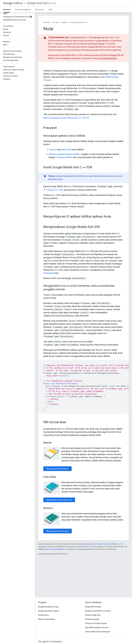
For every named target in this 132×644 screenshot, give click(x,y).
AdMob (13, 3)
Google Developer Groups (48, 607)
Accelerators (43, 615)
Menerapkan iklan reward (58, 531)
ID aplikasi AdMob (64, 157)
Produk (56, 22)
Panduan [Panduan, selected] (7, 9)
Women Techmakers (47, 619)
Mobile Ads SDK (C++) (41, 3)
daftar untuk (66, 150)
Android (113, 55)
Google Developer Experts (49, 611)
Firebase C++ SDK (55, 190)
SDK (50, 9)
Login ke (52, 150)
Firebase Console (92, 619)
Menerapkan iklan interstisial (59, 500)
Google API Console (93, 607)
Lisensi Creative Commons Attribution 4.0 (107, 544)
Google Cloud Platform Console (98, 611)
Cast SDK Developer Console (97, 628)
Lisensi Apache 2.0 (83, 547)
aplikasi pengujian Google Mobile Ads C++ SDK (65, 118)
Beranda (46, 22)
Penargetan (49, 273)
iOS (101, 55)
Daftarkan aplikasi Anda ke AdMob (64, 154)
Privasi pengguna (23, 9)
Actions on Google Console (96, 623)
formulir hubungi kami (108, 58)
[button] (17, 29)
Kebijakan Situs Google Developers (51, 549)
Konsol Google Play (93, 615)
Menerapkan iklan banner (57, 469)
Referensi (40, 9)
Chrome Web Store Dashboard (98, 632)
